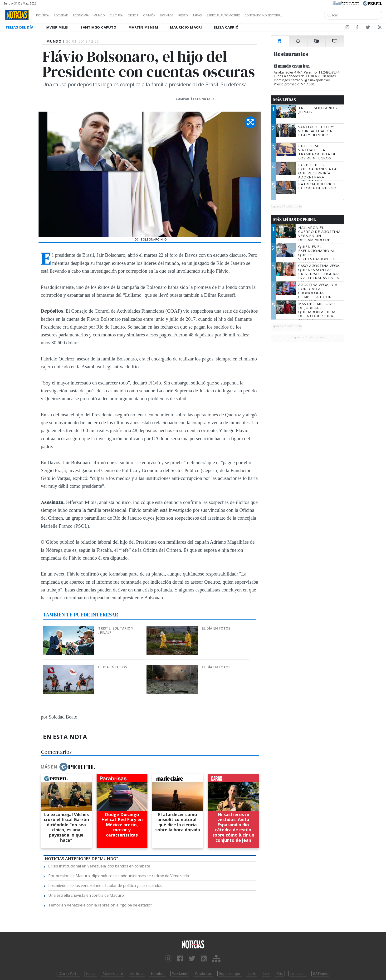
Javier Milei (58, 27)
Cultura (130, 15)
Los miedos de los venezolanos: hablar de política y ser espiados (105, 886)
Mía (280, 974)
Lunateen (298, 974)
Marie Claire (113, 974)
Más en (68, 767)
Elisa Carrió (226, 27)
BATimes (320, 974)
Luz (266, 974)
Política (44, 15)
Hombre (158, 974)
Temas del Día (20, 27)
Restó (208, 15)
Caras (90, 974)
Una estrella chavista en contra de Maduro (86, 895)
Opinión (169, 15)
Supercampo (230, 974)
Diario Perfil (68, 974)
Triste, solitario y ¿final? (116, 630)
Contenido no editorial (304, 15)
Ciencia (149, 15)
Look (252, 974)
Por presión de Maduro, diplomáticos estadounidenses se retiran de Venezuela (119, 876)
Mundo (110, 15)
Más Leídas (285, 100)
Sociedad (66, 15)
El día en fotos (216, 628)
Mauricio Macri (187, 27)
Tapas (224, 15)
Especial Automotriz (255, 15)
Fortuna (137, 974)
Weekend (180, 974)
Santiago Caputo (99, 27)
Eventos (190, 15)
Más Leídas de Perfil (294, 220)
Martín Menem (144, 27)
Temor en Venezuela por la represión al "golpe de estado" (100, 905)
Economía (89, 15)
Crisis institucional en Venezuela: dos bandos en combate (99, 866)
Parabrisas (203, 974)
